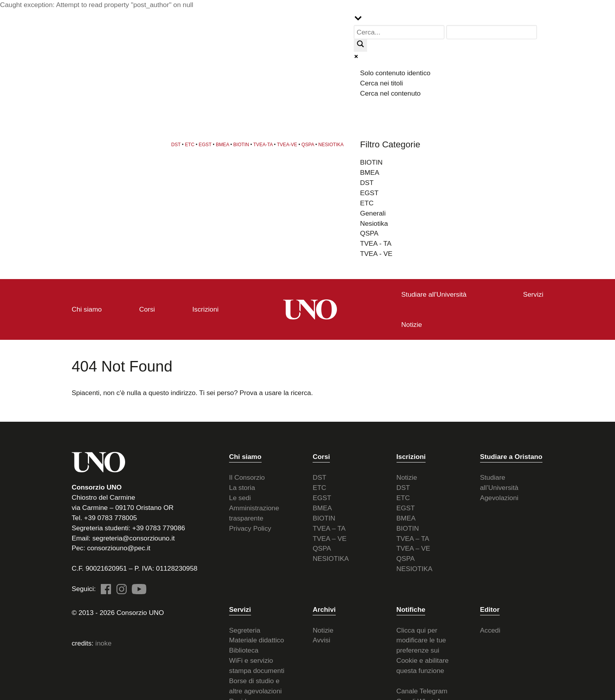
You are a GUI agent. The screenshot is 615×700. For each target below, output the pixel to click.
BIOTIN (243, 144)
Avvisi (321, 639)
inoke (103, 642)
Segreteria (245, 629)
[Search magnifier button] (362, 45)
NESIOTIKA (333, 144)
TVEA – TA (329, 527)
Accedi (490, 629)
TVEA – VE (329, 537)
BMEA (224, 144)
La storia (242, 486)
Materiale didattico (257, 639)
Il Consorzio (247, 476)
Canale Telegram (422, 689)
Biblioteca (244, 649)
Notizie (407, 476)
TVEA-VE (289, 144)
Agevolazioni (499, 497)
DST (178, 144)
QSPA (309, 144)
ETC (191, 144)
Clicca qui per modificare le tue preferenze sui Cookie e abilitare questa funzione (423, 649)
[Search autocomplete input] (492, 32)
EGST (207, 144)
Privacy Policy (250, 527)
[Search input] (400, 32)
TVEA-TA (265, 144)
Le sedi (240, 497)
